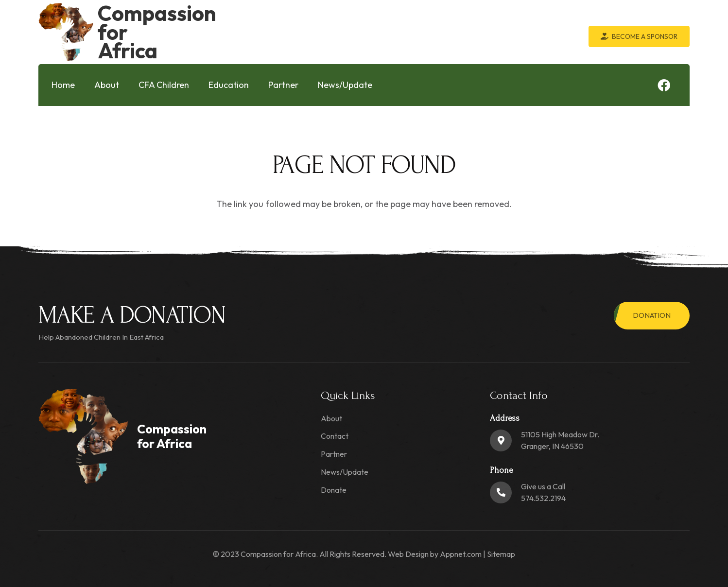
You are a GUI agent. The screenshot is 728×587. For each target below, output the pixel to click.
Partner (334, 454)
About (331, 418)
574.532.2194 (543, 498)
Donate (334, 490)
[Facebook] (664, 85)
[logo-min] (66, 32)
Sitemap (501, 554)
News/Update (345, 472)
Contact (335, 436)
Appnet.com (461, 554)
